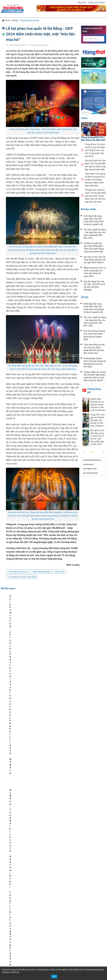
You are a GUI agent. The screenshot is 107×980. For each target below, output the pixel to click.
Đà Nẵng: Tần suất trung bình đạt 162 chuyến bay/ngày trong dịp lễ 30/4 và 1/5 (58, 863)
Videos (62, 924)
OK (54, 976)
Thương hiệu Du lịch (30, 20)
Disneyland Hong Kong (92, 460)
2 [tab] (95, 452)
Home (6, 20)
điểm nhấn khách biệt (41, 572)
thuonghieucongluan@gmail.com (51, 945)
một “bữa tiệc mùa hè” (18, 572)
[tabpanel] (15, 613)
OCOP (91, 919)
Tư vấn (45, 924)
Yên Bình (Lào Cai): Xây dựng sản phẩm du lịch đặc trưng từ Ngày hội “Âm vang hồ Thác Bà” (59, 701)
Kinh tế (25, 919)
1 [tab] (92, 452)
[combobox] (94, 39)
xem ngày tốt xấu (90, 469)
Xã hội (15, 20)
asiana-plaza (88, 464)
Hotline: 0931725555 (96, 3)
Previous (84, 451)
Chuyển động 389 (54, 919)
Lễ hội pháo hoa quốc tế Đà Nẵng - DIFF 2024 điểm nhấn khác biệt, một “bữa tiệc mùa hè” (40, 34)
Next (103, 451)
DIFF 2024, (60, 572)
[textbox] (94, 39)
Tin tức (16, 919)
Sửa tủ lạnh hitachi (90, 473)
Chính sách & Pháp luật (75, 919)
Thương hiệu (37, 919)
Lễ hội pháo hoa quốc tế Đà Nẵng (22, 577)
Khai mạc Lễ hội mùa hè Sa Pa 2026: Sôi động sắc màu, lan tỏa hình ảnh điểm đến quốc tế (58, 809)
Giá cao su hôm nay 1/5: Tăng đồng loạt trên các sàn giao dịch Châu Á (95, 260)
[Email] (21, 942)
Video (84, 118)
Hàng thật (82, 3)
